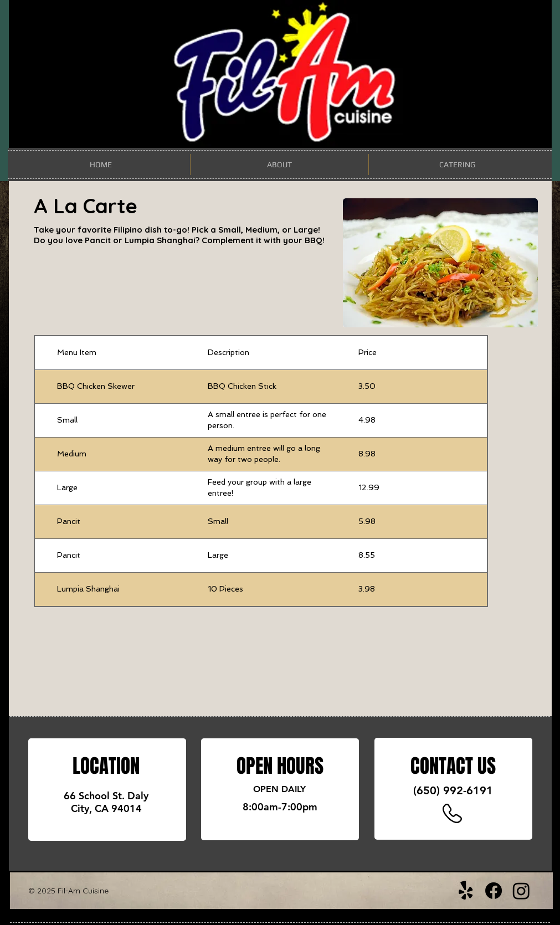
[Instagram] (521, 891)
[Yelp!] (466, 891)
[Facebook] (494, 891)
